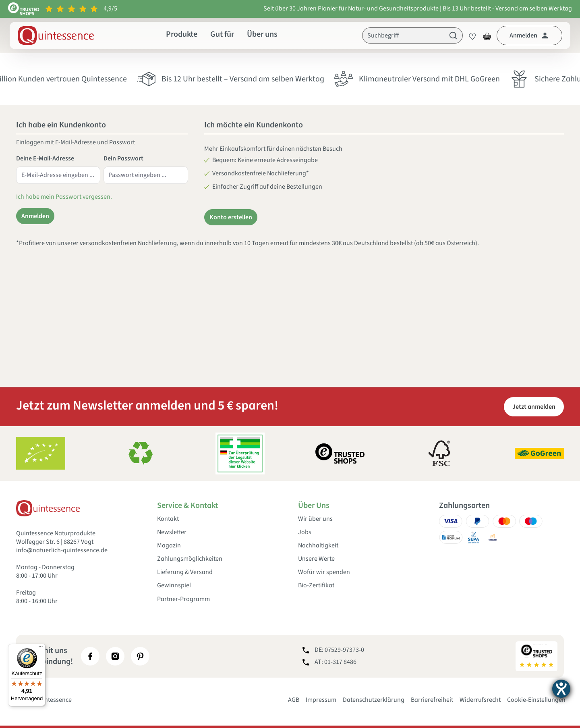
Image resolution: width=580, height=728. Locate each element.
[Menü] (41, 649)
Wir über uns (315, 519)
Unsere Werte (316, 559)
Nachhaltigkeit (318, 546)
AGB (294, 700)
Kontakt (168, 519)
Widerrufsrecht (480, 700)
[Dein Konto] (529, 35)
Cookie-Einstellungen (536, 700)
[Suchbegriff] (403, 35)
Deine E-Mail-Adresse (45, 158)
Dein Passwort (123, 158)
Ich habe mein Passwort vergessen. (64, 197)
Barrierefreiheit (432, 700)
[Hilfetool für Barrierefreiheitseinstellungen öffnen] (561, 689)
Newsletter (172, 532)
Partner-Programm (183, 599)
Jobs (305, 532)
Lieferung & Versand (185, 572)
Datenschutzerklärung (374, 700)
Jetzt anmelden (534, 407)
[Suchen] (453, 35)
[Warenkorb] (487, 35)
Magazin (169, 546)
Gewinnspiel (174, 586)
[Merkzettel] (470, 35)
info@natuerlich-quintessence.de (62, 550)
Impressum (321, 700)
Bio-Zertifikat (316, 586)
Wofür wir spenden (324, 572)
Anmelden (35, 216)
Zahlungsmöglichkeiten (190, 559)
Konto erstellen (231, 217)
